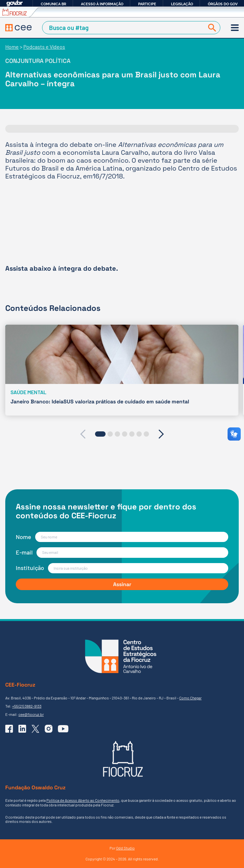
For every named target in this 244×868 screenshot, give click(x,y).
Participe (147, 4)
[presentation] (83, 434)
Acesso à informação (102, 4)
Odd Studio (125, 848)
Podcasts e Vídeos (44, 47)
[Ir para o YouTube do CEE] (63, 729)
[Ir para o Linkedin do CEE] (22, 729)
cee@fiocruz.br (31, 714)
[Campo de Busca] (124, 28)
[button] (100, 434)
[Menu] (235, 28)
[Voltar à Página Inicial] (18, 28)
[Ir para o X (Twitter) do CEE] (36, 729)
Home (12, 47)
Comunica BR (53, 4)
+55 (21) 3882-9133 (27, 706)
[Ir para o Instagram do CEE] (49, 729)
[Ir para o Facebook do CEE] (9, 729)
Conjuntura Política (38, 61)
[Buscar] (211, 28)
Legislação (182, 4)
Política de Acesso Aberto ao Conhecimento (83, 800)
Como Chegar (190, 698)
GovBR (14, 3)
